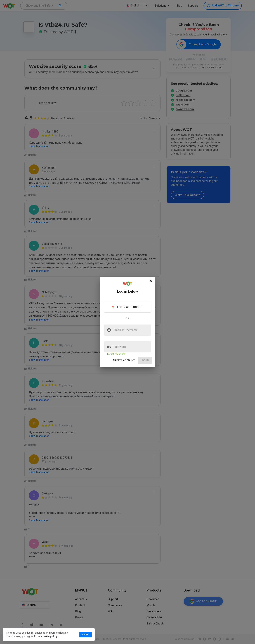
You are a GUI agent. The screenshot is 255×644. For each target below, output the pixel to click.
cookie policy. (49, 636)
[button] (124, 360)
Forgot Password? (117, 354)
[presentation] (127, 322)
